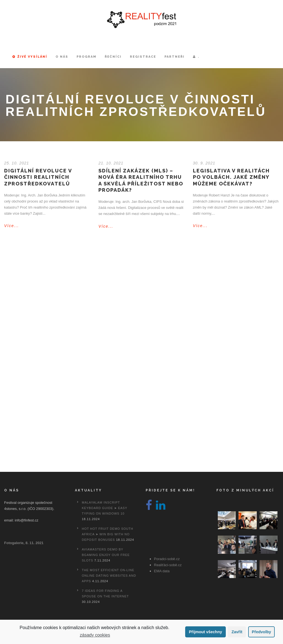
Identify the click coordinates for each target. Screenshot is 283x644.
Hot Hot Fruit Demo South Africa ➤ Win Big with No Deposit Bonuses (108, 534)
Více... (12, 226)
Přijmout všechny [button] (205, 632)
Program (87, 57)
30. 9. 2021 (204, 163)
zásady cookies (95, 635)
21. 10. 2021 (111, 163)
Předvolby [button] (261, 632)
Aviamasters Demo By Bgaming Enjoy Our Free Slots (106, 555)
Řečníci (113, 57)
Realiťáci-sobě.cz (168, 565)
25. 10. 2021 (17, 163)
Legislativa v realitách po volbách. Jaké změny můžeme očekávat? (231, 177)
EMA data (162, 571)
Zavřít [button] (237, 632)
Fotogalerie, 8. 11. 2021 (24, 543)
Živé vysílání (30, 57)
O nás (62, 57)
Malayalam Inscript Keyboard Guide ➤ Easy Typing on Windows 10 (104, 508)
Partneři (175, 57)
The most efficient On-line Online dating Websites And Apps (109, 576)
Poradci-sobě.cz (167, 559)
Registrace (143, 57)
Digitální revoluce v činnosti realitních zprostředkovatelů (38, 177)
